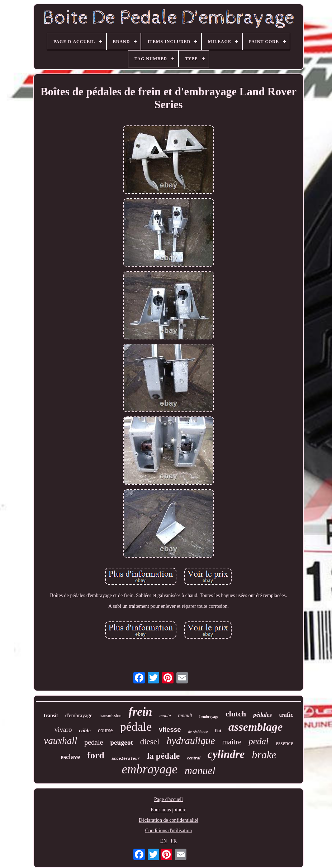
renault (185, 716)
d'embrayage (79, 715)
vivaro (63, 729)
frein (140, 712)
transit (51, 716)
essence (284, 743)
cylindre (226, 754)
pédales (262, 715)
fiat (218, 731)
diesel (150, 742)
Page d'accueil (169, 799)
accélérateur (126, 759)
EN (164, 841)
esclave (70, 757)
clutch (236, 714)
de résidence (198, 731)
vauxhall (60, 741)
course (105, 730)
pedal (259, 741)
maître (232, 742)
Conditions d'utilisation (169, 831)
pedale (94, 742)
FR (174, 841)
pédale (136, 727)
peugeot (121, 742)
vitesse (170, 730)
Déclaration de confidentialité (169, 820)
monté (165, 716)
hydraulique (191, 741)
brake (264, 755)
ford (96, 755)
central (194, 758)
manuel (200, 771)
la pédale (163, 756)
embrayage (150, 769)
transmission (111, 716)
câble (85, 730)
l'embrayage (209, 717)
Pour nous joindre (169, 810)
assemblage (255, 727)
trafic (286, 715)
